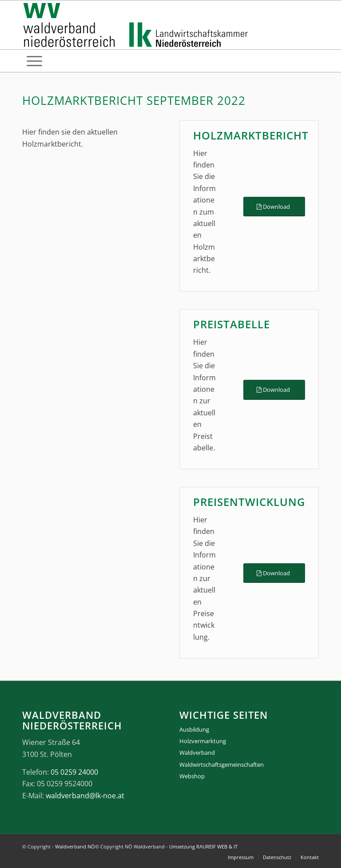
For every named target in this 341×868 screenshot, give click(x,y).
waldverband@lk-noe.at (85, 796)
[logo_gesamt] (137, 25)
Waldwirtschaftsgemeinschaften (222, 764)
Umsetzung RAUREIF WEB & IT (203, 846)
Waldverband (197, 753)
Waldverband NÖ (75, 846)
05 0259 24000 (74, 772)
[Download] (274, 207)
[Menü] (34, 61)
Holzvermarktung (203, 741)
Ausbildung (194, 729)
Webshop (192, 776)
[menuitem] (34, 61)
